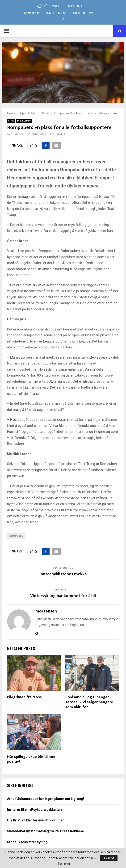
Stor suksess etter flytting (27, 842)
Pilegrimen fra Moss (24, 697)
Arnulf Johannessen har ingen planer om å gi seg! (46, 799)
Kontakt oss (32, 13)
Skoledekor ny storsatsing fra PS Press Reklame (45, 831)
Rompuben (16, 536)
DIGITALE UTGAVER (83, 13)
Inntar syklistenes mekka (63, 574)
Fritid (11, 121)
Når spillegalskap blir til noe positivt (31, 759)
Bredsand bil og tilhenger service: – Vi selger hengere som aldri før (89, 702)
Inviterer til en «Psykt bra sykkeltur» (35, 810)
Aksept (109, 858)
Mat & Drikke (24, 121)
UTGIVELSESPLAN (55, 13)
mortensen (18, 134)
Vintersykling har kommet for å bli (63, 596)
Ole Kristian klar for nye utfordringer (36, 820)
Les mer (64, 864)
